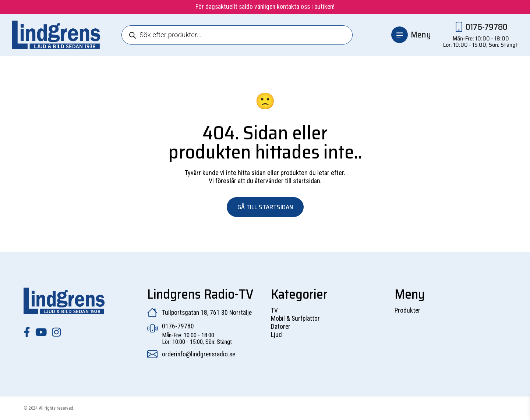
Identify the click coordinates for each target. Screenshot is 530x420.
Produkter (407, 310)
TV (274, 310)
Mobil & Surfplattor (295, 318)
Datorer (281, 327)
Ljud (276, 335)
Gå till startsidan (265, 207)
